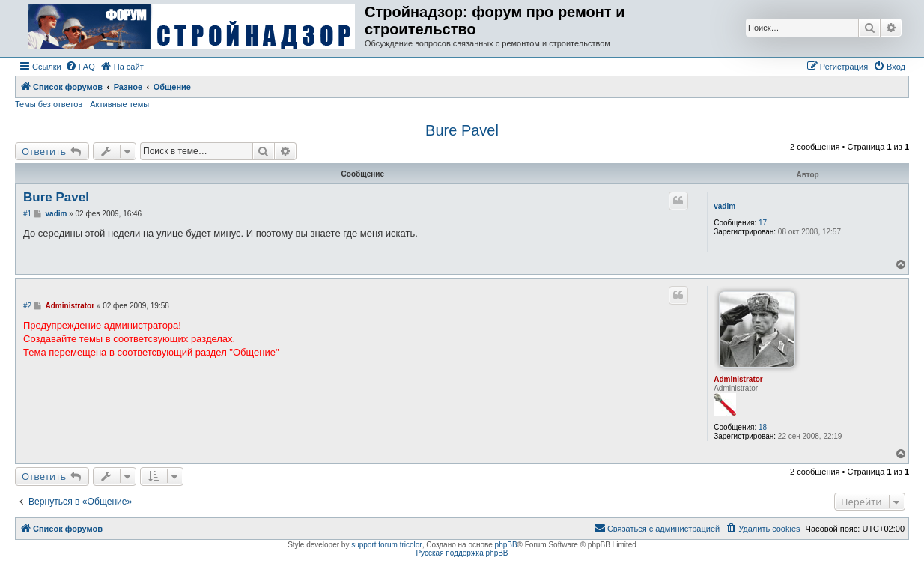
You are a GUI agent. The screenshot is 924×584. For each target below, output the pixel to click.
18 (763, 427)
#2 (27, 306)
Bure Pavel (462, 130)
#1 (27, 214)
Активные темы (119, 104)
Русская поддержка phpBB (462, 553)
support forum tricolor (386, 545)
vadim (724, 206)
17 (763, 223)
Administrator (738, 379)
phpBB (506, 545)
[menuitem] (80, 67)
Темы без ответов (49, 104)
